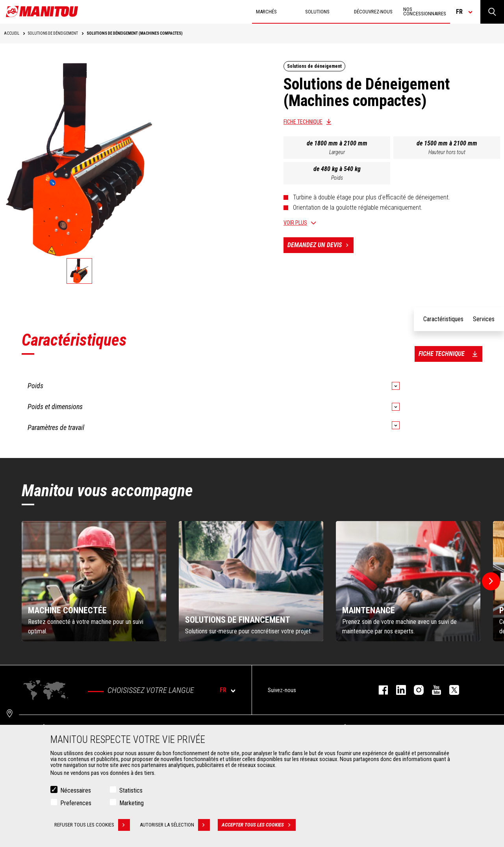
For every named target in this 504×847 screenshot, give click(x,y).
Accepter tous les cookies (259, 825)
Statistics (131, 790)
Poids (337, 178)
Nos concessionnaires (425, 11)
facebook (379, 690)
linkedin (397, 690)
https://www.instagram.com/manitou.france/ (415, 690)
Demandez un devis (321, 245)
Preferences (76, 803)
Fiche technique (303, 122)
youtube (433, 690)
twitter (450, 690)
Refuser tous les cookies (92, 825)
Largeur (337, 152)
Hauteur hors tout (447, 152)
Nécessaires (76, 790)
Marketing (132, 803)
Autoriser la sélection (175, 825)
